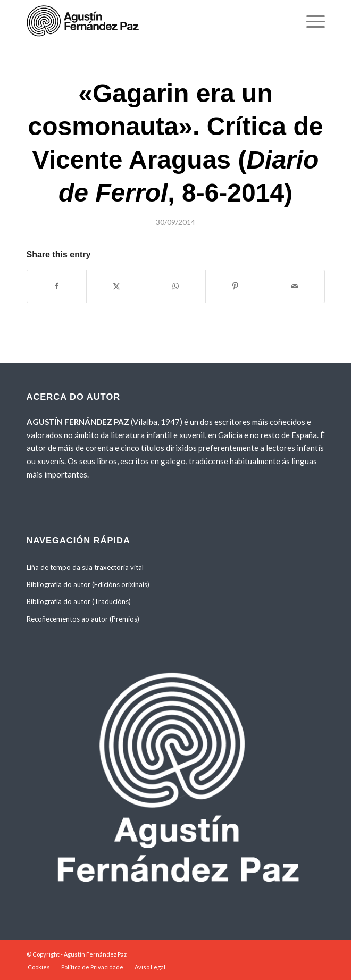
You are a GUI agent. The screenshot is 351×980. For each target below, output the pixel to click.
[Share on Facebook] (57, 286)
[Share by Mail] (295, 286)
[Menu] (310, 21)
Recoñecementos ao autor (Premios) (83, 619)
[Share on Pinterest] (235, 286)
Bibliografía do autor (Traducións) (79, 601)
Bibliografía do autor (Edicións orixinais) (88, 584)
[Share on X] (116, 286)
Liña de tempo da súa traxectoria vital (85, 567)
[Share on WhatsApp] (176, 286)
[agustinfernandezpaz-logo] (146, 21)
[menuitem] (310, 21)
